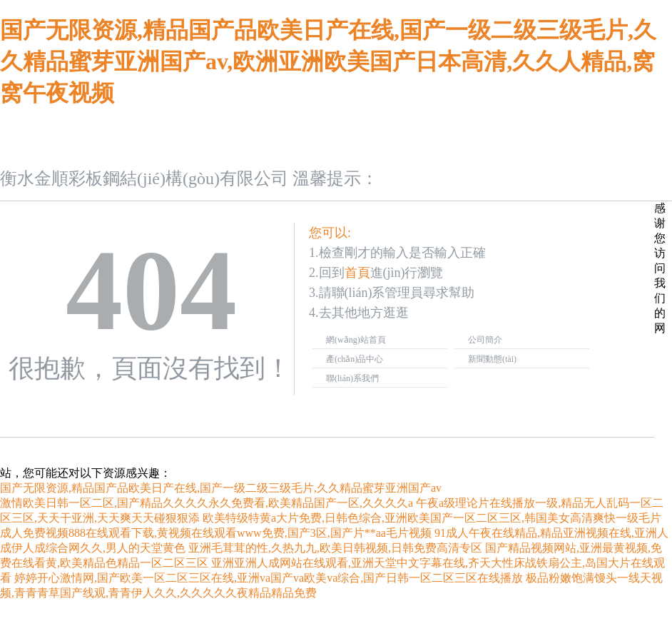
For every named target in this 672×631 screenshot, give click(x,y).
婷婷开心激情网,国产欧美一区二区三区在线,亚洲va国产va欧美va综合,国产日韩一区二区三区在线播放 (269, 578)
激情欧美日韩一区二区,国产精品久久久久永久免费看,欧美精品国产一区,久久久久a (207, 503)
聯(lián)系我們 (352, 378)
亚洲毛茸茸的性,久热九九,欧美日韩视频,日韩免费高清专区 (335, 548)
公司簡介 (485, 340)
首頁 (357, 273)
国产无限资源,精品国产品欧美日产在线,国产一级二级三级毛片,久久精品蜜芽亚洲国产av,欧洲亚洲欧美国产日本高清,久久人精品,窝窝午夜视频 (328, 61)
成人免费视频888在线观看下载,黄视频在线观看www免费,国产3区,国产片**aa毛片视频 (216, 533)
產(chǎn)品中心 (355, 359)
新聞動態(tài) (492, 359)
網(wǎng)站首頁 (356, 340)
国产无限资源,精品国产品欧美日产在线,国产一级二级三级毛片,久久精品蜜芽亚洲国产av (221, 488)
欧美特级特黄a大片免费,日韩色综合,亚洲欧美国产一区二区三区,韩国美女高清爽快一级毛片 (432, 518)
